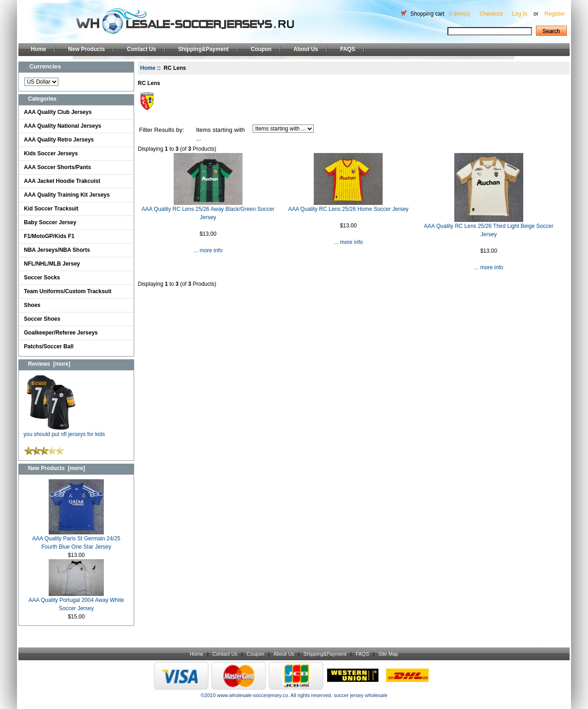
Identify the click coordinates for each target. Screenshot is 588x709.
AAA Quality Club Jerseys (58, 112)
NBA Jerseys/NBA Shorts (57, 250)
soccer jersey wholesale (360, 695)
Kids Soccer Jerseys (51, 153)
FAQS (348, 49)
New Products (86, 49)
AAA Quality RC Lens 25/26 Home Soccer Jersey (348, 209)
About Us (306, 49)
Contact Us (141, 49)
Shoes (32, 305)
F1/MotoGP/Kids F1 (49, 236)
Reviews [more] (49, 364)
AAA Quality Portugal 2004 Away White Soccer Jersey (76, 601)
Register (555, 14)
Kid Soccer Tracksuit (51, 209)
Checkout (491, 14)
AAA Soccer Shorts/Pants (57, 167)
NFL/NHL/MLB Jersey (52, 264)
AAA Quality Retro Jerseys (59, 140)
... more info (208, 250)
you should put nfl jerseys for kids (64, 431)
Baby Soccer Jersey (50, 222)
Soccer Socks (42, 278)
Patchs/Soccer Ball (49, 346)
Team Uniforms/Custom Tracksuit (68, 291)
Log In (520, 14)
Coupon (261, 49)
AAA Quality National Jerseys (62, 126)
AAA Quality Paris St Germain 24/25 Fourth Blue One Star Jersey (76, 540)
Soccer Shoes (42, 319)
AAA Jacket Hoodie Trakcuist (62, 181)
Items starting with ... (220, 134)
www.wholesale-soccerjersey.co (252, 695)
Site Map (388, 654)
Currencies (45, 66)
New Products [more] (57, 468)
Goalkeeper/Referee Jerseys (61, 333)
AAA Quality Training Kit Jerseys (67, 195)
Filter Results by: (162, 130)
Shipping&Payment (204, 49)
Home (38, 49)
